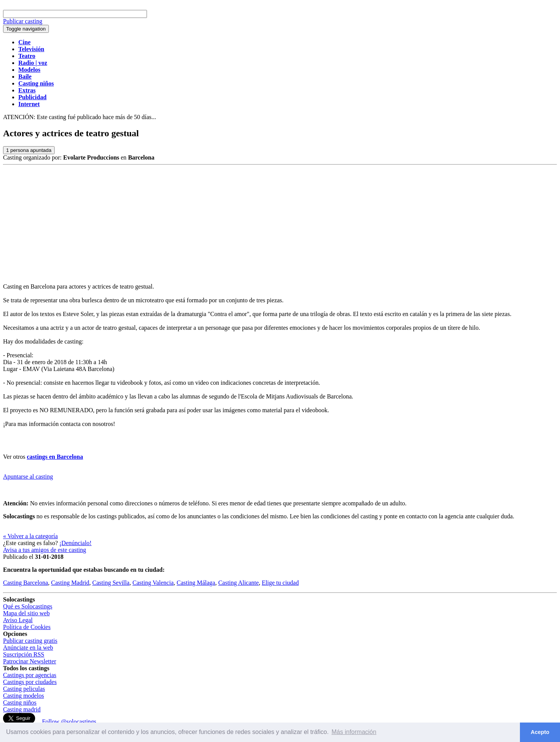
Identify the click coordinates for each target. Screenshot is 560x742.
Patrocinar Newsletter (30, 661)
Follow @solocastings (69, 722)
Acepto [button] (540, 732)
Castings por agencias (30, 675)
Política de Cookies (27, 627)
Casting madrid (22, 709)
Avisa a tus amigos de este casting (44, 550)
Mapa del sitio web (26, 613)
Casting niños (20, 702)
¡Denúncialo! (76, 543)
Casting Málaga (196, 583)
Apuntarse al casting (28, 477)
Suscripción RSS (24, 654)
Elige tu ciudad (280, 583)
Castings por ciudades (30, 682)
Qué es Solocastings (28, 606)
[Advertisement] (280, 222)
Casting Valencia (153, 583)
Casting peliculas (24, 689)
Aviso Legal (18, 620)
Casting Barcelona (26, 583)
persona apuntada (29, 150)
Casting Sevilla (111, 583)
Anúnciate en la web (28, 648)
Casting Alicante (239, 583)
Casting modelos (23, 696)
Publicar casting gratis (30, 641)
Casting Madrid (70, 583)
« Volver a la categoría (30, 536)
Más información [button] (354, 732)
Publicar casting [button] (23, 21)
